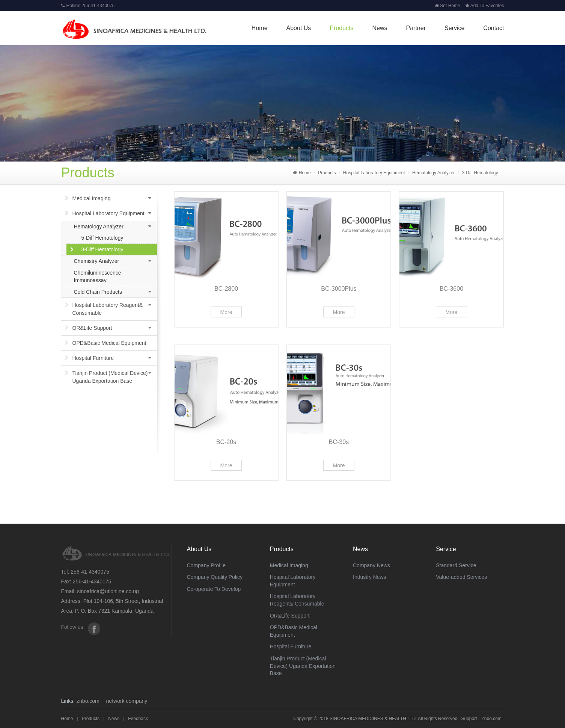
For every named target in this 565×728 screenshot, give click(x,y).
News (380, 28)
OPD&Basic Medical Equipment (109, 343)
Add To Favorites (485, 6)
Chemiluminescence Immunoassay (98, 276)
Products (341, 28)
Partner (416, 28)
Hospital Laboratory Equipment (374, 173)
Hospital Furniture (93, 358)
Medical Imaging (92, 198)
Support (469, 719)
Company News (371, 565)
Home (260, 28)
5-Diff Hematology (102, 238)
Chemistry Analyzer (97, 261)
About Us (299, 28)
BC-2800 (226, 289)
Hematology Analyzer (433, 173)
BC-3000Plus (339, 289)
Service (454, 28)
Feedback (138, 719)
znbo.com (88, 701)
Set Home (447, 6)
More (226, 312)
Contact (493, 28)
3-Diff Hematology (480, 173)
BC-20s (226, 442)
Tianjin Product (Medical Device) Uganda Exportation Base (110, 377)
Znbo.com (491, 719)
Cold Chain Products (98, 292)
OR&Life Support (92, 328)
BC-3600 (451, 289)
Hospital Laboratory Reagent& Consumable (108, 309)
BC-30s (339, 442)
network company (127, 701)
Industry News (370, 577)
